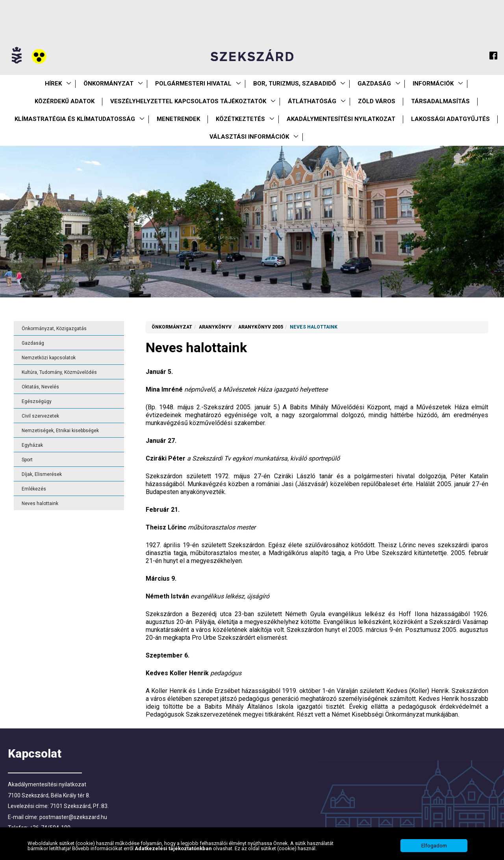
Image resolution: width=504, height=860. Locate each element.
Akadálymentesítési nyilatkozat (341, 119)
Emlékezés (34, 489)
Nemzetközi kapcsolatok (49, 358)
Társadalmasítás (440, 101)
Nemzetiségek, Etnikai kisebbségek (60, 431)
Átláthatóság (312, 101)
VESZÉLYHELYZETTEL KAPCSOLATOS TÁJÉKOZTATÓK (188, 101)
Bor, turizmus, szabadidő (295, 84)
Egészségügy (37, 401)
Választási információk (249, 137)
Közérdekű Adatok (65, 101)
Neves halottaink (40, 503)
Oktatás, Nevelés (40, 387)
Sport (27, 460)
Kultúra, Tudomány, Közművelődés (59, 372)
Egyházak (32, 445)
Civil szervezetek (40, 416)
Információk (433, 84)
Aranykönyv (215, 327)
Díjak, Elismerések (42, 474)
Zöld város (377, 101)
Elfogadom (434, 846)
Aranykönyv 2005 (261, 327)
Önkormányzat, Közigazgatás (54, 329)
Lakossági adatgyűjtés (450, 119)
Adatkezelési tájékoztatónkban (174, 849)
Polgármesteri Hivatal (193, 84)
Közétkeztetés (240, 119)
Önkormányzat (108, 84)
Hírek (53, 84)
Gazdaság (374, 84)
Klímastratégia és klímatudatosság (75, 119)
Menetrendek (178, 119)
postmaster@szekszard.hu (73, 817)
